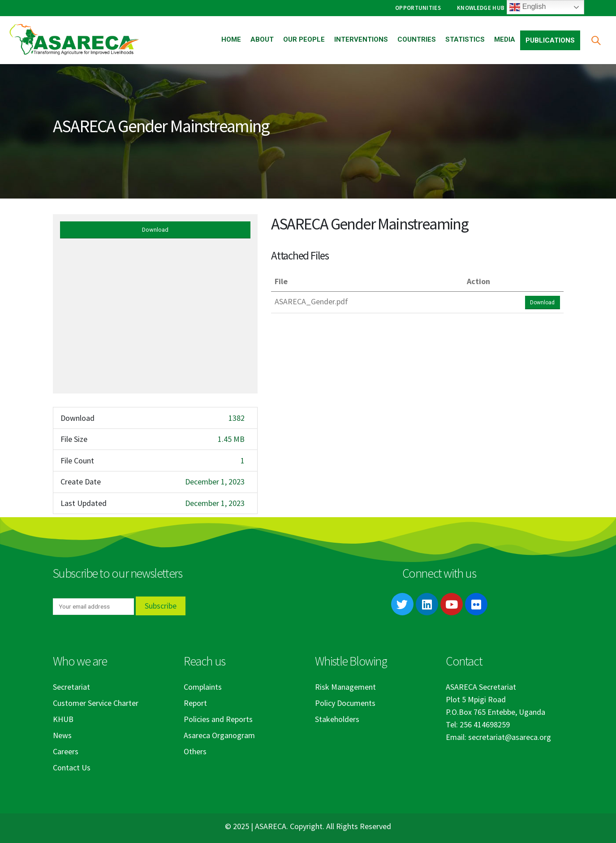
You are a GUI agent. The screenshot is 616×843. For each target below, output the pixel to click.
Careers (66, 751)
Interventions (361, 39)
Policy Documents (345, 703)
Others (195, 751)
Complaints (203, 687)
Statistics (465, 39)
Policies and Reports (218, 719)
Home (231, 39)
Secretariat (71, 687)
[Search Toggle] (596, 40)
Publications (550, 40)
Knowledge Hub (481, 8)
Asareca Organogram (219, 735)
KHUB (63, 719)
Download (155, 230)
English (528, 7)
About (262, 39)
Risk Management (345, 687)
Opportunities (418, 8)
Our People (304, 39)
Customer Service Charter (96, 703)
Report (195, 703)
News (62, 735)
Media (505, 39)
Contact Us (72, 767)
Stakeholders (337, 719)
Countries (417, 39)
